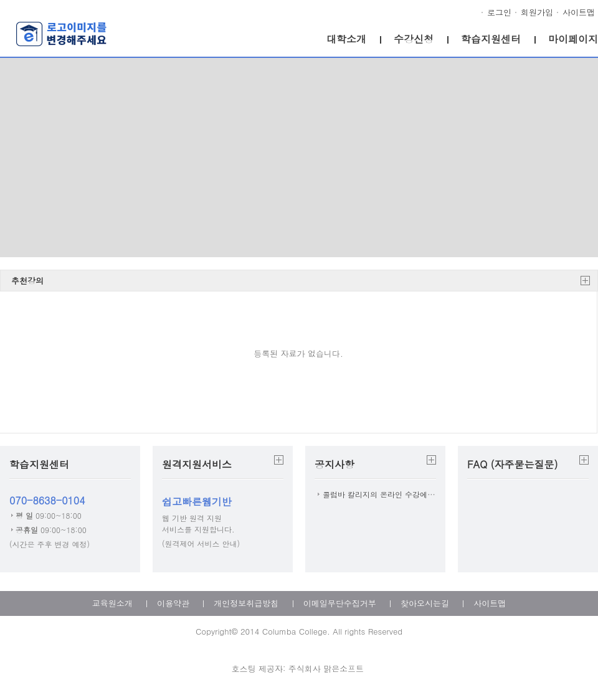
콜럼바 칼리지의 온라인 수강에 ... (381, 494)
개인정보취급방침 (246, 603)
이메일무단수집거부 (340, 603)
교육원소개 (112, 603)
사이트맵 (579, 12)
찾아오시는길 (425, 603)
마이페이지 (573, 39)
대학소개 (346, 39)
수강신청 (414, 39)
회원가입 (537, 12)
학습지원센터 (491, 39)
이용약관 (173, 603)
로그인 (499, 12)
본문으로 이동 (0, 0)
